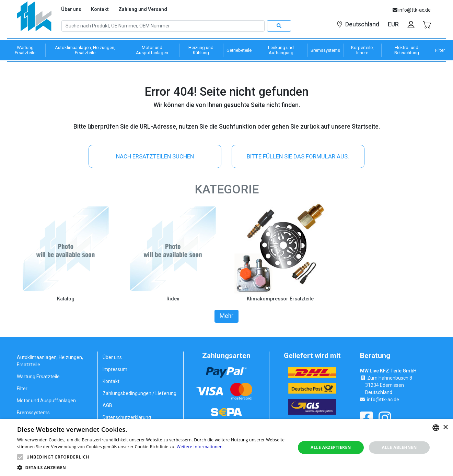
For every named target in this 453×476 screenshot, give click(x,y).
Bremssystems (33, 412)
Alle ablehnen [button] (399, 447)
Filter (22, 388)
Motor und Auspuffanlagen (46, 400)
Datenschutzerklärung (127, 417)
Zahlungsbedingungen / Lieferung (140, 393)
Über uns (71, 9)
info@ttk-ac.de (383, 399)
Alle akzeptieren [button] (331, 447)
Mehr (226, 316)
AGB (107, 405)
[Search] (163, 26)
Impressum (115, 369)
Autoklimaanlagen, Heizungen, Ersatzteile (50, 361)
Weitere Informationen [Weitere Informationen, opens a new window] (200, 447)
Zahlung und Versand (143, 9)
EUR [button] (393, 24)
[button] (20, 457)
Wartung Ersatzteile (38, 376)
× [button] (445, 427)
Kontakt (100, 9)
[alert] (226, 448)
